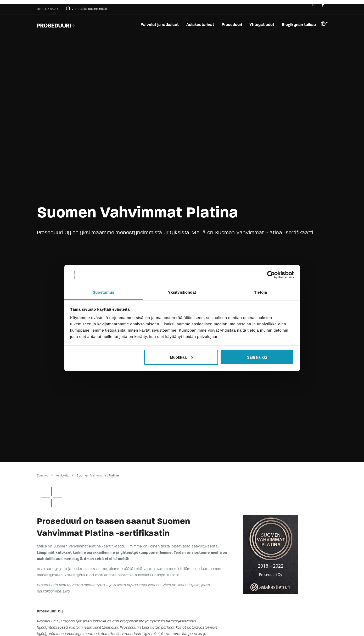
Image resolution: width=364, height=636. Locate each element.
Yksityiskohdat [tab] (182, 292)
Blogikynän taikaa (299, 24)
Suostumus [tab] (103, 292)
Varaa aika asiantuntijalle (87, 8)
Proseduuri (231, 24)
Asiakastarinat (199, 24)
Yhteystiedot (261, 24)
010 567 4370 (47, 9)
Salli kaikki (257, 357)
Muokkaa (181, 357)
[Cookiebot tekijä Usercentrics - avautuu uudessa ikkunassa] (271, 275)
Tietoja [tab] (261, 292)
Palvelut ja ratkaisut (158, 24)
